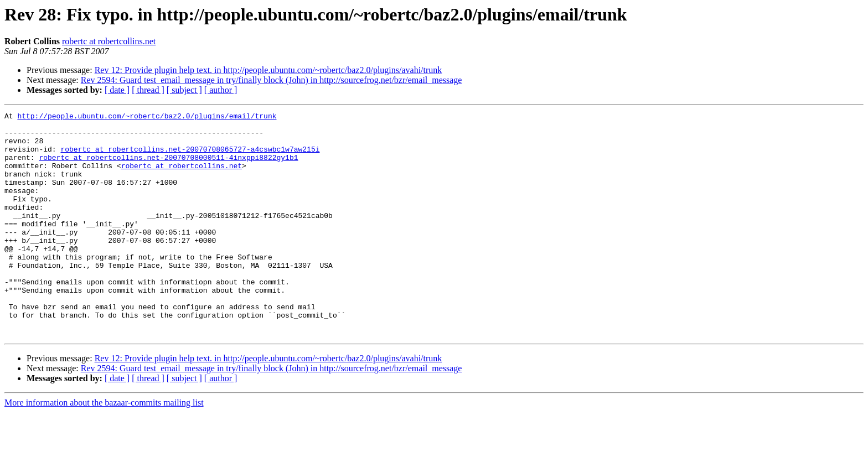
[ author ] (221, 90)
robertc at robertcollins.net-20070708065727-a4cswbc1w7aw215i (190, 157)
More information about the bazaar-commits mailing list (104, 447)
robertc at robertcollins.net (109, 41)
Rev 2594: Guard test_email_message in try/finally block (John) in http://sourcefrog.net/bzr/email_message (272, 80)
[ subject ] (184, 90)
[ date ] (117, 90)
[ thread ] (148, 90)
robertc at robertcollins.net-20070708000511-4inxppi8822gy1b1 (168, 167)
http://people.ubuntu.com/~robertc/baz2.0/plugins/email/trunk (147, 117)
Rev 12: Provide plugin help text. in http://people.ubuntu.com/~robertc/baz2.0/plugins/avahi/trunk (268, 70)
